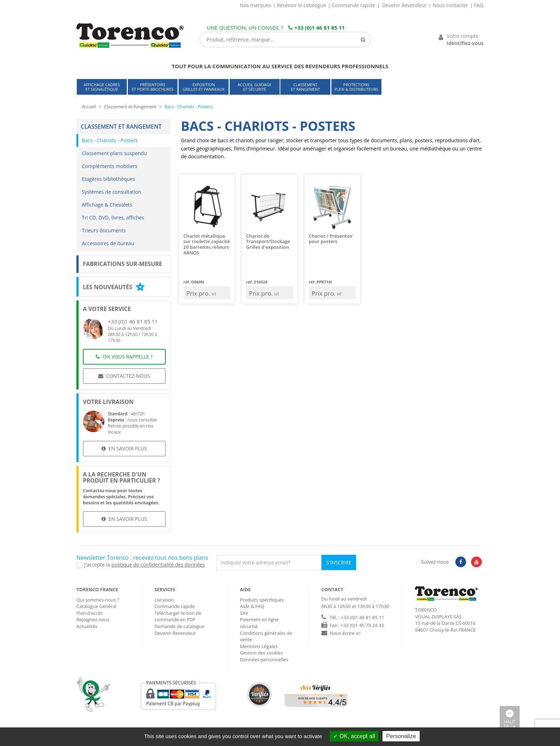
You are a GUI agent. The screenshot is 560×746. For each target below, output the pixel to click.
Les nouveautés (114, 287)
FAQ (479, 5)
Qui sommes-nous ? (98, 600)
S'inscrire (339, 562)
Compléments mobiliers (110, 166)
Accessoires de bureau (108, 243)
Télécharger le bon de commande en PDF (178, 616)
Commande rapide (354, 5)
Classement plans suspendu (114, 153)
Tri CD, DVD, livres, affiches (113, 218)
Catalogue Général (96, 606)
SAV (244, 613)
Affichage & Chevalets (107, 205)
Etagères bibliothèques (108, 179)
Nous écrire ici (345, 633)
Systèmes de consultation (111, 192)
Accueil (89, 107)
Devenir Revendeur (404, 5)
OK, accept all (354, 736)
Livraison (164, 600)
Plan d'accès (90, 613)
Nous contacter (450, 5)
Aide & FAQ (252, 606)
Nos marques (255, 5)
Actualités (87, 626)
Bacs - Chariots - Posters (110, 140)
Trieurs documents (104, 230)
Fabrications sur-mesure (122, 264)
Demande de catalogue (179, 626)
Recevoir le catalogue (301, 5)
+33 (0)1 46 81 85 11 (316, 28)
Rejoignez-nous (93, 619)
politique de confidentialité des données (158, 565)
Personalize (401, 736)
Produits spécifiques (262, 600)
